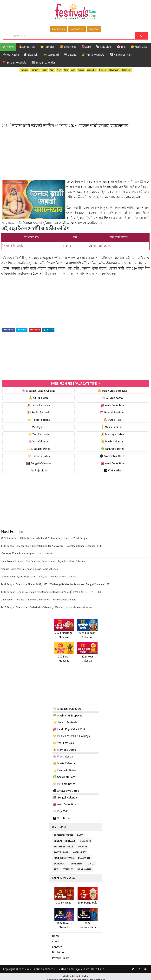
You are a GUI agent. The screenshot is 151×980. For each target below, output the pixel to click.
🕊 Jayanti (70, 55)
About (56, 940)
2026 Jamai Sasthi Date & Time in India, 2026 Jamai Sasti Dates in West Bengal (44, 537)
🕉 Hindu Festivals (121, 55)
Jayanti (82, 844)
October (103, 70)
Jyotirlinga (61, 850)
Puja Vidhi (84, 856)
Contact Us (77, 29)
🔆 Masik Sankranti (112, 425)
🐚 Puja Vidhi (104, 47)
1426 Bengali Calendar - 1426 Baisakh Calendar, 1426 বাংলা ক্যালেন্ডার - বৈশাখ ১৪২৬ (46, 606)
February (35, 70)
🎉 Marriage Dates (112, 433)
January (24, 70)
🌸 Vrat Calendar (39, 440)
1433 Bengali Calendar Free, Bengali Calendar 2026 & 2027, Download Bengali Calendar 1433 (51, 544)
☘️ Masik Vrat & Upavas (68, 714)
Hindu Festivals (63, 844)
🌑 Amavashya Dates (112, 455)
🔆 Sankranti (51, 55)
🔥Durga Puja (27, 47)
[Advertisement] (75, 96)
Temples (68, 867)
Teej (56, 867)
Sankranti (60, 861)
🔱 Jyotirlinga (68, 47)
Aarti (80, 833)
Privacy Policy (60, 956)
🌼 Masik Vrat (139, 47)
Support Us (59, 29)
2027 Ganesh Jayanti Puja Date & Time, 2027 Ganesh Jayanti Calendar (39, 575)
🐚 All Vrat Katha (112, 396)
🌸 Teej (121, 47)
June (66, 70)
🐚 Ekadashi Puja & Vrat (68, 707)
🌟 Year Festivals (39, 433)
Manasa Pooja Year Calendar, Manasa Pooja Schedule (30, 567)
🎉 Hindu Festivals (39, 404)
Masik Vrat (79, 850)
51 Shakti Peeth (63, 833)
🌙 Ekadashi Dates (39, 447)
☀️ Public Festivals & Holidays (71, 735)
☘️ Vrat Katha (11, 55)
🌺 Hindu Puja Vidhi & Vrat (69, 728)
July (73, 70)
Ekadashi (85, 839)
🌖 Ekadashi (31, 55)
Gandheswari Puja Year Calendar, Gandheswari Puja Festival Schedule (39, 598)
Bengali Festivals (65, 839)
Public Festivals (64, 856)
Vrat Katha (84, 867)
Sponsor (94, 29)
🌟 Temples (47, 47)
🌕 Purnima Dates (39, 455)
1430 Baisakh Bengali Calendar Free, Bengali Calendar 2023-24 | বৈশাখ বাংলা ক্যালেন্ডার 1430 (51, 590)
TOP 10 (90, 861)
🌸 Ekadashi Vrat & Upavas (39, 389)
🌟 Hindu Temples (39, 418)
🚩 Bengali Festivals (14, 63)
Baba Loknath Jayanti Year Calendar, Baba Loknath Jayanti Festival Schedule (43, 560)
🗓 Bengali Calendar (43, 63)
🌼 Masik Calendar (112, 440)
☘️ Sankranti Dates (112, 447)
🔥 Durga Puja (112, 418)
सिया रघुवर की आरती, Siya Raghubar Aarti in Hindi (27, 552)
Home (56, 935)
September (91, 70)
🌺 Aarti (86, 47)
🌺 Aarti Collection (112, 404)
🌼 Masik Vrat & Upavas (112, 389)
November (114, 70)
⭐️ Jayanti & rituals (65, 721)
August (81, 70)
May (59, 70)
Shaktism (76, 861)
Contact (57, 945)
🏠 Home (8, 47)
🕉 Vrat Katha (112, 469)
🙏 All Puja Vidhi (39, 396)
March (44, 70)
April (52, 70)
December (126, 70)
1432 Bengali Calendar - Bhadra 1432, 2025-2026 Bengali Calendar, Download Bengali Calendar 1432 (56, 583)
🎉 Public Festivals (93, 55)
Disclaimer (58, 951)
